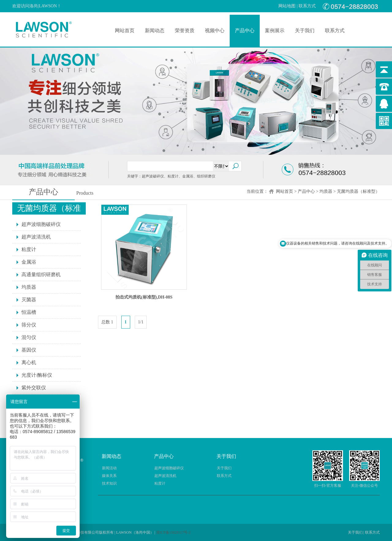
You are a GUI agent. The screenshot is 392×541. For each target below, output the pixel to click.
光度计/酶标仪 (37, 375)
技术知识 (109, 483)
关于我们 (305, 30)
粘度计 (29, 249)
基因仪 (29, 350)
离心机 (29, 362)
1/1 (141, 322)
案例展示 (275, 30)
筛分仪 (29, 325)
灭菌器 (29, 300)
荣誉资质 (185, 30)
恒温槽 (29, 312)
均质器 (326, 191)
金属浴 (29, 262)
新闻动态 (155, 30)
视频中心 (215, 30)
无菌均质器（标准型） (358, 191)
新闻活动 (109, 468)
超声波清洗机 (36, 237)
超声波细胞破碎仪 (41, 224)
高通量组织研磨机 (41, 274)
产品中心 (245, 30)
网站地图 (287, 6)
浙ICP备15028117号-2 (173, 532)
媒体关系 (109, 476)
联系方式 (307, 6)
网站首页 (125, 30)
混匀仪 (29, 337)
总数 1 (107, 322)
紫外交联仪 (34, 388)
